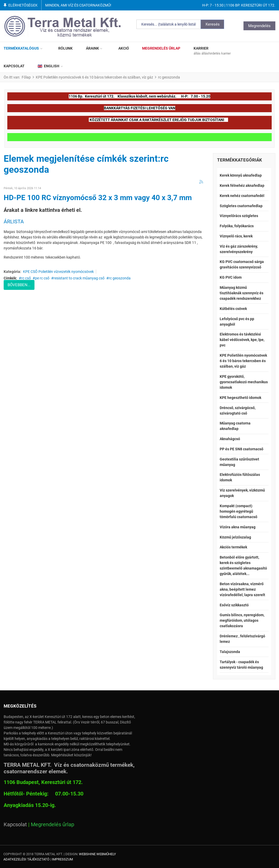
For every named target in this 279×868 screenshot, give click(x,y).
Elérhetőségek (23, 5)
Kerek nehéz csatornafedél (242, 196)
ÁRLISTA (14, 222)
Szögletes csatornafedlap (241, 206)
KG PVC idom (231, 277)
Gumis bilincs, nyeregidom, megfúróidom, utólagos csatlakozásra (242, 620)
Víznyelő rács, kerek (236, 236)
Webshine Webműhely (97, 854)
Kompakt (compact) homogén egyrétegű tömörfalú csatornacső (239, 511)
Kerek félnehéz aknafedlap (242, 185)
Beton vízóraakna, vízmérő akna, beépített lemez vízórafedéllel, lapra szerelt (242, 589)
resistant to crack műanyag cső (79, 278)
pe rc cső (42, 278)
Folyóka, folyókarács (237, 226)
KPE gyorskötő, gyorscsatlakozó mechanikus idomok (244, 382)
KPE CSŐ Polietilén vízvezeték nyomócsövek (58, 272)
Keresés (213, 24)
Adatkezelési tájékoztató (26, 859)
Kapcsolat (15, 824)
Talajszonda (230, 652)
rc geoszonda (120, 278)
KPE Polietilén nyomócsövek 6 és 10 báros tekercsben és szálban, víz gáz (243, 361)
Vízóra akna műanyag (238, 527)
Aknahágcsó (230, 439)
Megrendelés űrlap (53, 824)
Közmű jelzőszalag (235, 537)
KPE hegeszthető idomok (240, 398)
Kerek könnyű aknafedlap (241, 175)
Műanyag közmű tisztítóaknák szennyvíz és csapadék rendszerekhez (242, 293)
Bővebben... (19, 285)
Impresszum (62, 859)
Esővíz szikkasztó (234, 605)
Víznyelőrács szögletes (239, 216)
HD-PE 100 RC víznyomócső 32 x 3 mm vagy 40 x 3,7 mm (98, 198)
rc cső (26, 278)
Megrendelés (259, 26)
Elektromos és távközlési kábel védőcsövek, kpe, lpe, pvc (242, 340)
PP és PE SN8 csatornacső (242, 449)
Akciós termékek (233, 547)
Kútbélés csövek (233, 309)
